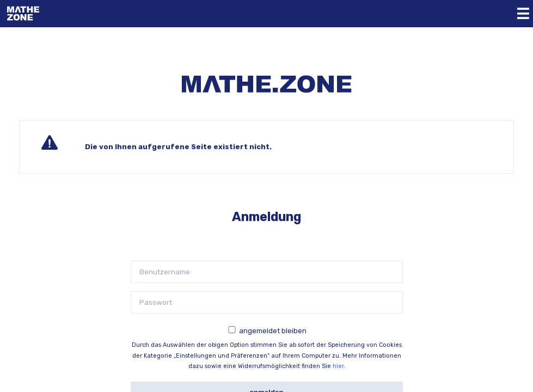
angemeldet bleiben (273, 331)
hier (338, 366)
